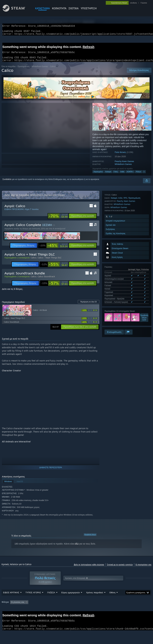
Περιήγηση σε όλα (89, 305)
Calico (34, 261)
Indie (122, 175)
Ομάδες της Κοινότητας (116, 311)
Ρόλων (138, 175)
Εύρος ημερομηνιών (71, 596)
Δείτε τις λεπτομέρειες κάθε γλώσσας (89, 568)
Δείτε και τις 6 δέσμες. (13, 293)
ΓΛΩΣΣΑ (51, 596)
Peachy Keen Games (124, 165)
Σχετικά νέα (111, 303)
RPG (125, 276)
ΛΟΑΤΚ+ (130, 175)
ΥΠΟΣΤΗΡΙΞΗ (89, 8)
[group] (77, 606)
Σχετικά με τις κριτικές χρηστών (120, 568)
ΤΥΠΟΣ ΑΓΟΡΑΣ (33, 596)
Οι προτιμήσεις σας (144, 568)
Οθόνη (112, 596)
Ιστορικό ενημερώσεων (115, 299)
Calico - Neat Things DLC (50, 261)
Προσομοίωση (23, 70)
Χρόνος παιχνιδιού (95, 596)
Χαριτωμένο (98, 175)
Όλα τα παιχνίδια (8, 70)
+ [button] (144, 175)
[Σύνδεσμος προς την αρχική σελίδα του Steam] (16, 11)
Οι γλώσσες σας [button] (18, 606)
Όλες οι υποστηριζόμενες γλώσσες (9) (120, 244)
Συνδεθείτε (7, 183)
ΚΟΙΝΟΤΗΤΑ (59, 8)
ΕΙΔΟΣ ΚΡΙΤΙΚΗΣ (11, 596)
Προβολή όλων (90, 538)
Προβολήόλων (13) (144, 259)
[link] (58, 220)
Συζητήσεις (110, 307)
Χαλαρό (108, 175)
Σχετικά (74, 8)
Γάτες (116, 175)
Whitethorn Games (40, 70)
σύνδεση (133, 3)
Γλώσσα (144, 3)
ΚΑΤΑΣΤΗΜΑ (42, 8)
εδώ (77, 548)
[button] (83, 220)
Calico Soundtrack (46, 280)
